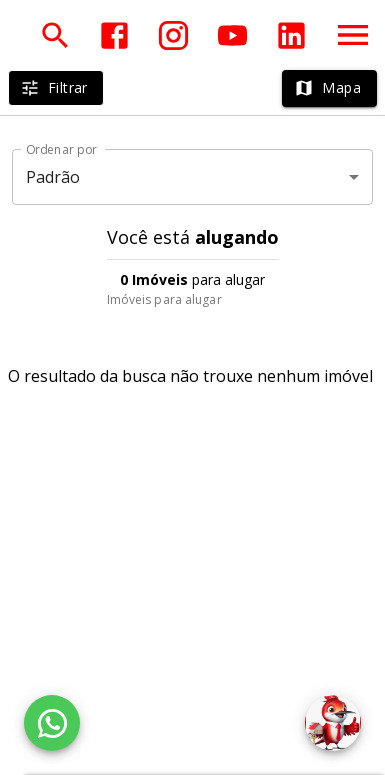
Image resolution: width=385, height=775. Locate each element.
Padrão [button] (53, 177)
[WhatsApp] (52, 723)
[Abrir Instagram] (173, 35)
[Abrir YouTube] (232, 35)
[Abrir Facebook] (114, 35)
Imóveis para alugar (164, 299)
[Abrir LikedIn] (291, 35)
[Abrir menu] (353, 35)
